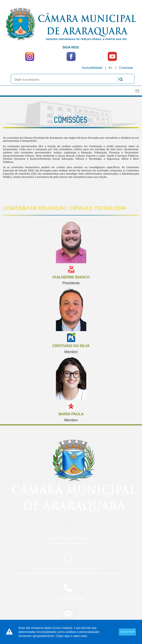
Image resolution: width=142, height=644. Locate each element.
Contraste (126, 68)
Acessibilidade (92, 68)
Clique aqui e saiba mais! (71, 636)
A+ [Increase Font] (111, 68)
